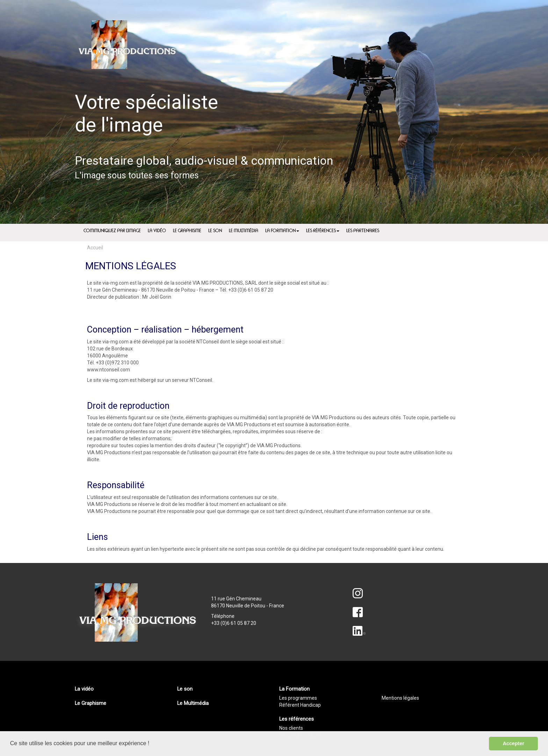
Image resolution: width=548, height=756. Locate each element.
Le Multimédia (193, 703)
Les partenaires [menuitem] (363, 231)
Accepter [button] (513, 743)
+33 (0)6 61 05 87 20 (234, 623)
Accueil (95, 248)
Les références (323, 231)
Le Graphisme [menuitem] (187, 231)
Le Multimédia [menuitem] (244, 231)
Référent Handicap (300, 705)
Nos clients (291, 728)
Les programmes (298, 698)
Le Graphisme (91, 703)
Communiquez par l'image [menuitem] (112, 231)
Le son (185, 689)
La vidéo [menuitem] (157, 231)
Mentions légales (400, 698)
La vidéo (84, 689)
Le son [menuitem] (215, 231)
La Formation (282, 231)
